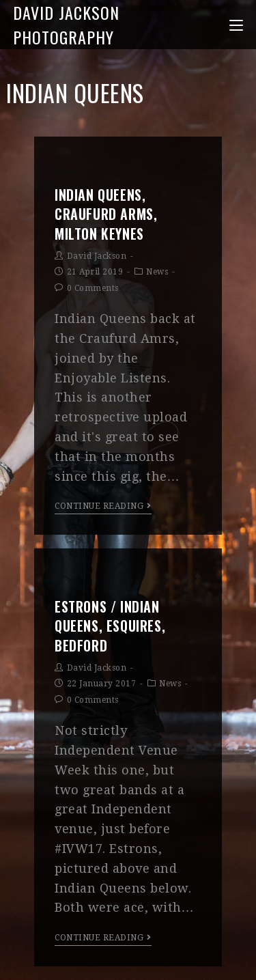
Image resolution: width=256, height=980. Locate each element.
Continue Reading (103, 506)
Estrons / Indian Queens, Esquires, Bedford (110, 626)
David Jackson (97, 256)
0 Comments (93, 288)
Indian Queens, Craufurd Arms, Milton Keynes (106, 214)
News (157, 272)
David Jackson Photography (66, 25)
